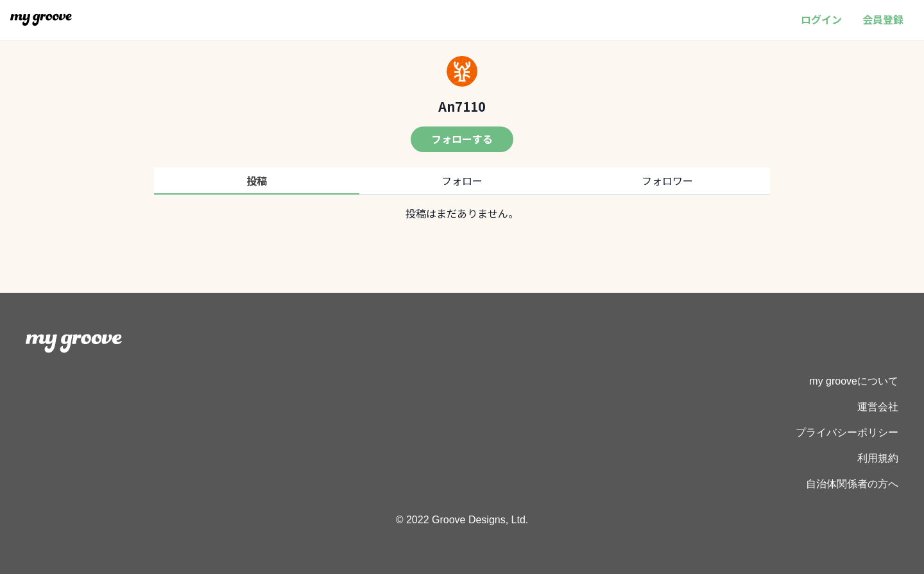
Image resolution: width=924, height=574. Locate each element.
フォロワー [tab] (667, 180)
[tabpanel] (462, 213)
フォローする (462, 139)
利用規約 (878, 458)
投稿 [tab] (257, 180)
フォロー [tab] (462, 180)
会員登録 (883, 19)
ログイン (821, 19)
